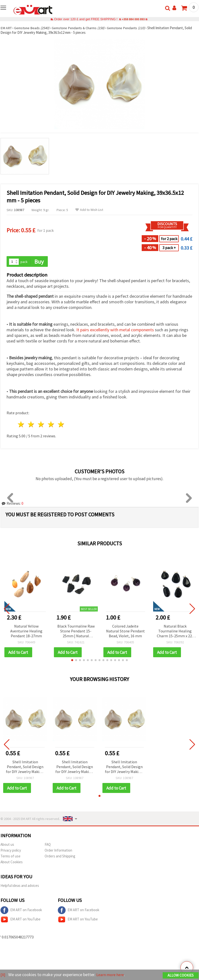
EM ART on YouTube (20, 920)
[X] (3, 975)
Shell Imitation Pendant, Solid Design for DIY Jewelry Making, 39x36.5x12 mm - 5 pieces (25, 768)
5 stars (61, 425)
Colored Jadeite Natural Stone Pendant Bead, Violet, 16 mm (125, 631)
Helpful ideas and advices (20, 886)
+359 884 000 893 (133, 19)
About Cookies (12, 863)
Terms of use (10, 857)
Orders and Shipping (60, 857)
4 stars (51, 425)
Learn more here (112, 975)
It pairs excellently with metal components (115, 330)
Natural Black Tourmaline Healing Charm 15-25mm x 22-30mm (175, 632)
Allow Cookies (181, 976)
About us (7, 845)
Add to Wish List (89, 210)
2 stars (31, 425)
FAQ (48, 845)
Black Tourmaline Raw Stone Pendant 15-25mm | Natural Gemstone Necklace (76, 632)
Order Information (58, 851)
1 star (21, 425)
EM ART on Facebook (21, 911)
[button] (72, 661)
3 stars (41, 425)
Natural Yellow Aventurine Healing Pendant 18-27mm (26, 631)
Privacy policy (11, 851)
